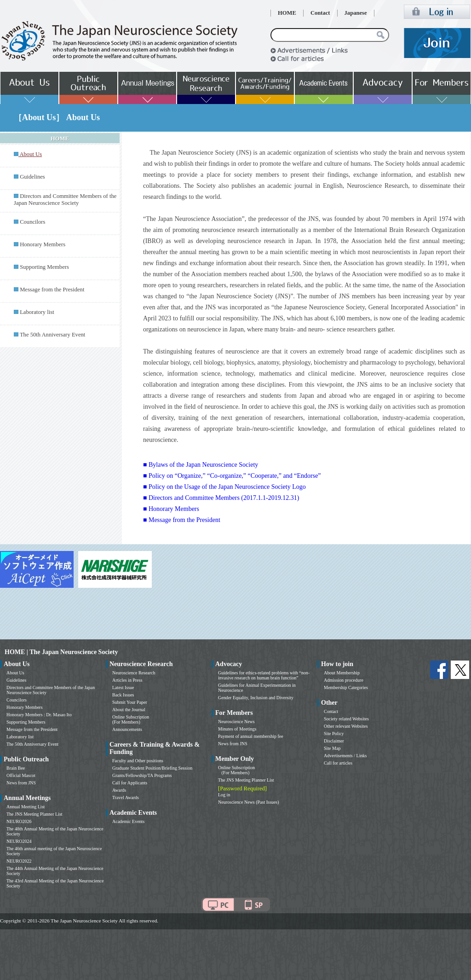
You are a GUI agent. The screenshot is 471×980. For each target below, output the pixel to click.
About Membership (342, 673)
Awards (119, 790)
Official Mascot (21, 775)
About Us (15, 673)
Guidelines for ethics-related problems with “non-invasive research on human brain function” (264, 675)
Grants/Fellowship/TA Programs (142, 775)
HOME (287, 13)
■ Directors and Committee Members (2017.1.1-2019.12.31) (221, 498)
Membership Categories (346, 687)
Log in (224, 795)
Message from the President (52, 290)
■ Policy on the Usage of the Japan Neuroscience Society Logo (224, 487)
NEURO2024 (19, 841)
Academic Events (128, 821)
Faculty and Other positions (138, 761)
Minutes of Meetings (237, 729)
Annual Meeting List (26, 807)
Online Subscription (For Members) (131, 719)
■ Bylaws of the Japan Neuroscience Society (201, 465)
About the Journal (129, 710)
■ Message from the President (182, 520)
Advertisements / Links (345, 756)
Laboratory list (37, 312)
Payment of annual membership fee (251, 736)
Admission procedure (344, 680)
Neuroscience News (236, 722)
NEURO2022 (19, 861)
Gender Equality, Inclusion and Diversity (256, 698)
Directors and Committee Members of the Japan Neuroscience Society (65, 200)
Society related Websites (346, 719)
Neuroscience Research (134, 673)
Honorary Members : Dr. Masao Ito (39, 715)
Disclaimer (334, 741)
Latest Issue (123, 687)
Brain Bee (16, 768)
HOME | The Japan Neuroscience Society (61, 652)
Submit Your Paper (130, 702)
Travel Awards (126, 797)
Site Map (332, 748)
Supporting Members (44, 267)
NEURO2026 (19, 821)
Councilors (32, 222)
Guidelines (32, 177)
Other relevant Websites (346, 726)
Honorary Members (43, 244)
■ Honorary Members (171, 509)
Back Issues (123, 695)
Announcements (127, 729)
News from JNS (21, 783)
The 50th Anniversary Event (52, 335)
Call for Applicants (130, 783)
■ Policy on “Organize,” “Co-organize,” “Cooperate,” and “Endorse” (232, 476)
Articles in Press (127, 680)
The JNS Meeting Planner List (34, 814)
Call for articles (338, 763)
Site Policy (334, 734)
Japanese (356, 13)
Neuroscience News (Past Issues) (248, 802)
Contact (320, 13)
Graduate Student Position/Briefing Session (152, 768)
